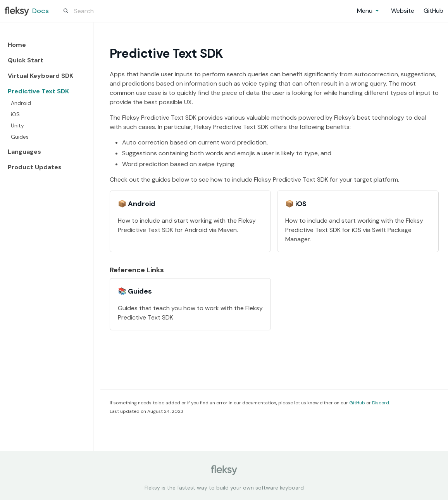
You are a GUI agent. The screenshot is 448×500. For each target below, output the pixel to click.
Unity (17, 125)
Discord (381, 403)
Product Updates (35, 167)
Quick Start (26, 60)
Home (17, 45)
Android (21, 103)
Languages (24, 152)
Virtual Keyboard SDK (40, 76)
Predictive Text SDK (38, 91)
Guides (20, 137)
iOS (15, 114)
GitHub (357, 403)
